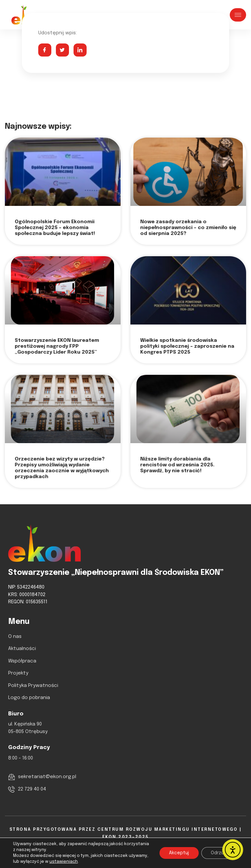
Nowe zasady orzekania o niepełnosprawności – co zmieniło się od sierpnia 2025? (188, 228)
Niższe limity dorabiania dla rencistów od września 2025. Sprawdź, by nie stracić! (177, 465)
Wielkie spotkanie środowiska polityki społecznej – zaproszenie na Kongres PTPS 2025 (187, 346)
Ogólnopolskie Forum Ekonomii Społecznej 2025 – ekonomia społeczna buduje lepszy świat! (55, 228)
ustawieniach (64, 862)
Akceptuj (179, 853)
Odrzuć (219, 853)
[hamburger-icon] (238, 15)
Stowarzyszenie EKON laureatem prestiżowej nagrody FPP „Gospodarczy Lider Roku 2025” (57, 346)
